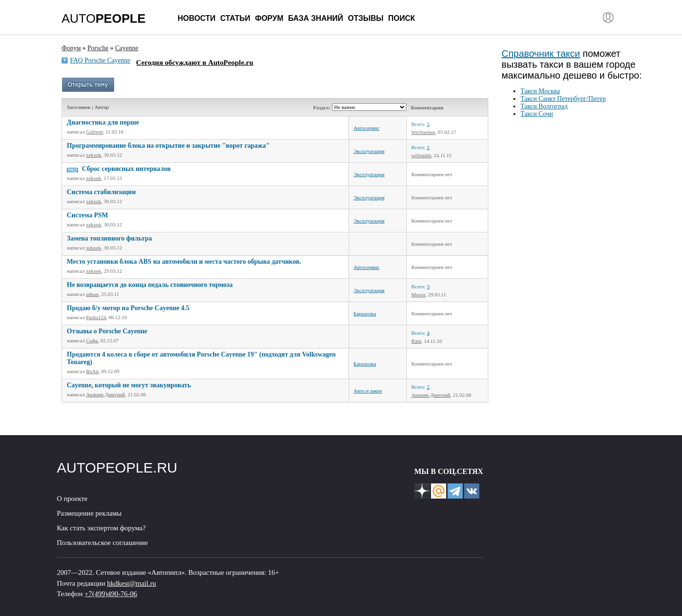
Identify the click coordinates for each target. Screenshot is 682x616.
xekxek (94, 155)
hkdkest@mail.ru (131, 583)
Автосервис (367, 128)
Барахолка (365, 313)
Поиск (402, 18)
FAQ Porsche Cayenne (100, 60)
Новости (197, 18)
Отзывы (365, 18)
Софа (92, 340)
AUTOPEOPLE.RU (117, 468)
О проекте (72, 499)
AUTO (103, 18)
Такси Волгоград (544, 106)
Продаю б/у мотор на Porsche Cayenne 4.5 (128, 308)
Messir (419, 295)
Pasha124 (96, 317)
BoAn (92, 371)
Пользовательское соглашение (102, 543)
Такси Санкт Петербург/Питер (563, 99)
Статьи (235, 18)
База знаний (315, 18)
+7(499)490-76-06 (111, 594)
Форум (269, 18)
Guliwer (95, 132)
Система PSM (87, 215)
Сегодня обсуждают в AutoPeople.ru (194, 62)
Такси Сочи (537, 114)
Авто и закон (368, 391)
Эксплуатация (369, 151)
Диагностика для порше (103, 122)
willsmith (422, 155)
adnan (92, 294)
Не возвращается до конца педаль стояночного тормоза (150, 285)
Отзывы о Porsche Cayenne (107, 331)
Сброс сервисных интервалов (126, 169)
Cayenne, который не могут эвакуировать (129, 385)
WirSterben (423, 132)
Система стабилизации (101, 192)
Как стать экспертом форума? (101, 528)
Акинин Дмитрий (106, 394)
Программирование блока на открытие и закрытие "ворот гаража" (168, 146)
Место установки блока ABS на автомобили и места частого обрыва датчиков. (184, 262)
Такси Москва (540, 91)
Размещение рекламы (89, 513)
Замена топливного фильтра (109, 238)
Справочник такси (541, 54)
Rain (417, 341)
